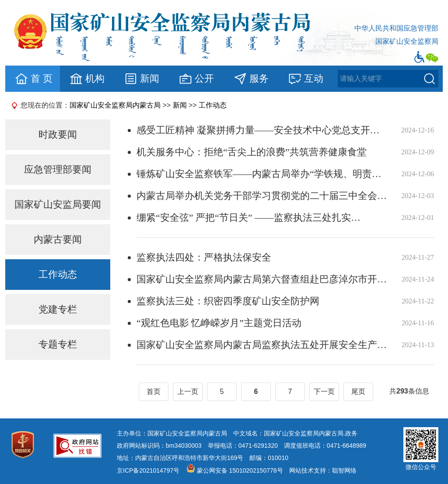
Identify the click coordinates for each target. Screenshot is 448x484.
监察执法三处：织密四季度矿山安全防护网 (228, 301)
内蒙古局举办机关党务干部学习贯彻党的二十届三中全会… (262, 196)
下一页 (324, 392)
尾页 (358, 392)
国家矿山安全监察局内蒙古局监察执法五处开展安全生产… (262, 345)
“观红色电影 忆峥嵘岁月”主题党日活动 (219, 323)
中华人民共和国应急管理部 (396, 28)
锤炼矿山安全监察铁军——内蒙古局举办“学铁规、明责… (259, 174)
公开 (196, 79)
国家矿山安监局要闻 (58, 204)
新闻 (142, 79)
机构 (87, 79)
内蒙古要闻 (58, 239)
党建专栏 (58, 309)
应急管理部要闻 (58, 169)
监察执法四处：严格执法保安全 (204, 257)
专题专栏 (58, 344)
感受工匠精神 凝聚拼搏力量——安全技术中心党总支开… (258, 130)
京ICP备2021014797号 (148, 470)
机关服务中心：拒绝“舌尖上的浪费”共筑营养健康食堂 (252, 152)
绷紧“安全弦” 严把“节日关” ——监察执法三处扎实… (248, 218)
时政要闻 (58, 134)
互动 (306, 79)
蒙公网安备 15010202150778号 (240, 470)
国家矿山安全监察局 (407, 41)
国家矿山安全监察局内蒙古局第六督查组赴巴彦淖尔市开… (262, 279)
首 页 (33, 79)
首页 (154, 392)
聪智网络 (344, 470)
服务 (251, 79)
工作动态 (213, 105)
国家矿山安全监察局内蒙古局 (115, 105)
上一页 (188, 392)
